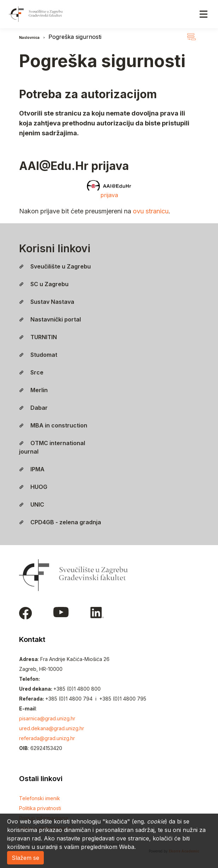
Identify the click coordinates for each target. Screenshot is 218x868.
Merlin (33, 390)
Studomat (38, 355)
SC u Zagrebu (44, 284)
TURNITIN (38, 337)
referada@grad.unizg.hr (47, 738)
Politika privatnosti (40, 808)
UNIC (32, 504)
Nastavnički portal (50, 319)
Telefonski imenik (40, 798)
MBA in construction (53, 425)
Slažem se (25, 858)
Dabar (33, 408)
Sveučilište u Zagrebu (55, 266)
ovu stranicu (151, 211)
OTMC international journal (52, 447)
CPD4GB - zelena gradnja (60, 522)
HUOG (33, 487)
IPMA (32, 469)
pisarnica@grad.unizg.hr (47, 718)
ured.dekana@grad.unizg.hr (52, 728)
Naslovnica (29, 37)
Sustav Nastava (47, 302)
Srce (31, 372)
